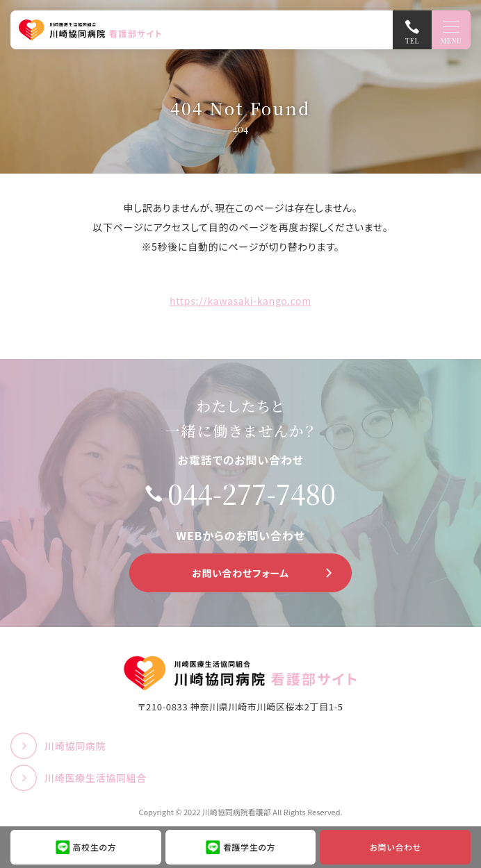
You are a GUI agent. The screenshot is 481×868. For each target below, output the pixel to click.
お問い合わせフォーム (241, 573)
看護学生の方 (249, 847)
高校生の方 (95, 847)
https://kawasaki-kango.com (241, 301)
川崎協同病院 (75, 746)
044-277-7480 (252, 494)
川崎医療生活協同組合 (96, 778)
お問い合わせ (396, 847)
